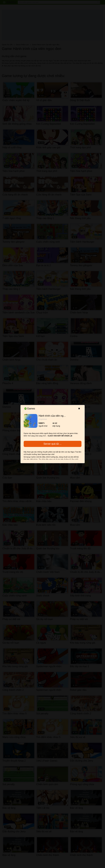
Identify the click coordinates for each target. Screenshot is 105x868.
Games (30, 409)
